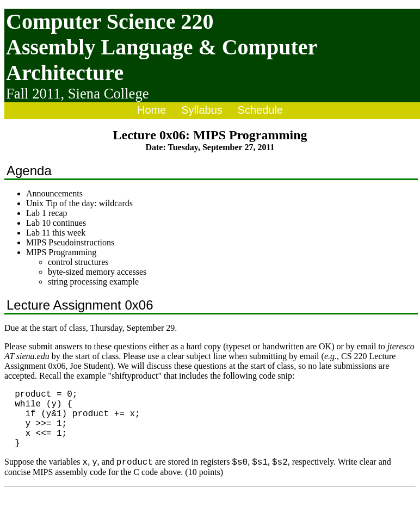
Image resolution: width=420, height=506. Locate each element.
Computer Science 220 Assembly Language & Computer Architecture (162, 47)
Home (152, 110)
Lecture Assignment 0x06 (80, 305)
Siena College (109, 94)
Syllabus (202, 110)
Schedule (260, 110)
